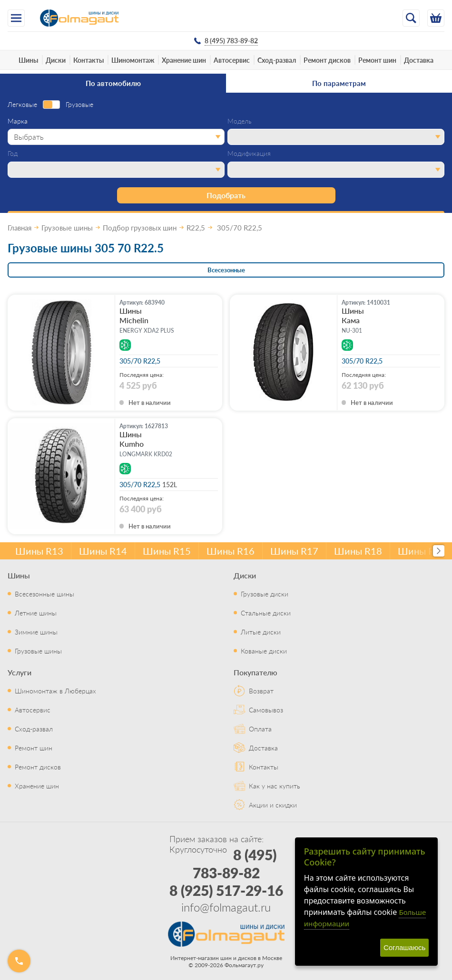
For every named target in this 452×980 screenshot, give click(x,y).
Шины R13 (39, 551)
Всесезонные (226, 270)
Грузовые (79, 105)
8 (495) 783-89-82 (235, 864)
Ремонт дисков (327, 60)
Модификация (249, 154)
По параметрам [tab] (339, 83)
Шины (28, 60)
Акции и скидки (273, 805)
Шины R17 (294, 551)
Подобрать (226, 195)
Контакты (88, 60)
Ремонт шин (377, 60)
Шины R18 (358, 551)
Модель (240, 121)
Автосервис (232, 60)
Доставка (419, 60)
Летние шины (36, 613)
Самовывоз (266, 710)
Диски (56, 60)
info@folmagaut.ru (226, 907)
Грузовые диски (265, 594)
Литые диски (261, 632)
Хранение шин (184, 60)
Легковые (22, 105)
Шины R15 (167, 551)
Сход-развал (277, 60)
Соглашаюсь (404, 947)
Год (13, 154)
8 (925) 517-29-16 (226, 890)
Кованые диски (264, 651)
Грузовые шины (38, 651)
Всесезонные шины (44, 594)
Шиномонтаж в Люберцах (55, 691)
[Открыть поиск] (411, 18)
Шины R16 (231, 551)
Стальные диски (266, 613)
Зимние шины (36, 632)
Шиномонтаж (133, 60)
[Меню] (16, 18)
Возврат (261, 691)
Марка (18, 121)
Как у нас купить (275, 786)
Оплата (260, 729)
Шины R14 (103, 551)
